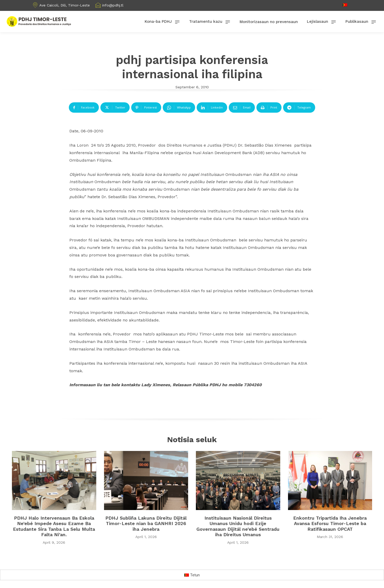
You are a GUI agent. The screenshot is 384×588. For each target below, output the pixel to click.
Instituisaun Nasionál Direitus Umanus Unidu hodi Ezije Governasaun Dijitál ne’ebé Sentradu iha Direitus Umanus (238, 526)
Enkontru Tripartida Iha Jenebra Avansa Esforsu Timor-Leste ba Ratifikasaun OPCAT (330, 524)
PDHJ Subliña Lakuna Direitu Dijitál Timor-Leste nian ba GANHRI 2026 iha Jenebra (146, 524)
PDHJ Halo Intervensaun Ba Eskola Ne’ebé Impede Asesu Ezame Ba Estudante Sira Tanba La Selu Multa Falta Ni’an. (54, 526)
